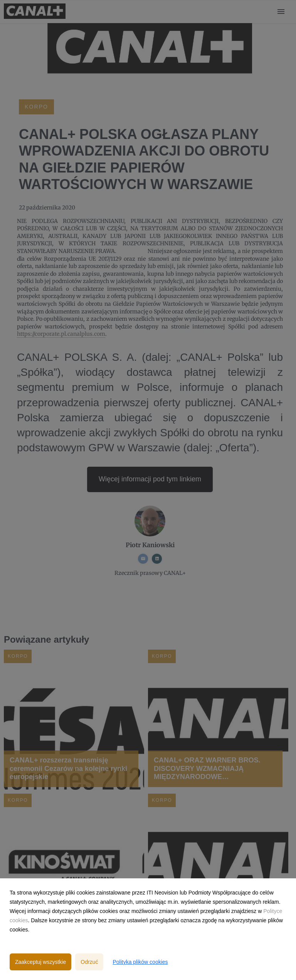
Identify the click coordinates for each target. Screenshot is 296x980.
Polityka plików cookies (140, 962)
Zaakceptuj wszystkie (40, 962)
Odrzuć (89, 962)
